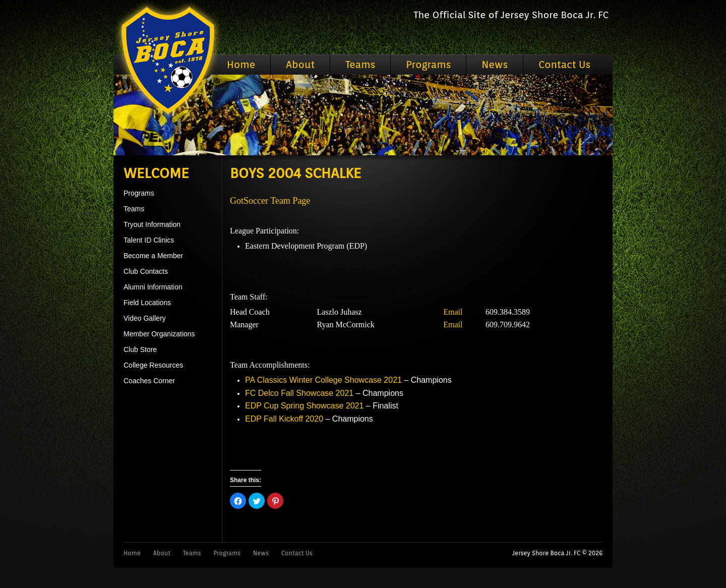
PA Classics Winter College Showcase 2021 (323, 380)
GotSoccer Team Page (270, 201)
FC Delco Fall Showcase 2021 (299, 393)
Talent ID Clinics (149, 240)
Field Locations (147, 303)
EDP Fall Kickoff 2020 (284, 419)
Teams (360, 65)
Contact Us (564, 65)
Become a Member (153, 256)
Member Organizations (159, 334)
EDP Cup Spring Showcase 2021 (304, 406)
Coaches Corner (149, 381)
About (300, 65)
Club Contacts (146, 271)
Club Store (140, 349)
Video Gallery (145, 318)
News (495, 65)
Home (241, 65)
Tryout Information (152, 224)
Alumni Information (153, 287)
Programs (428, 65)
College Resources (153, 365)
